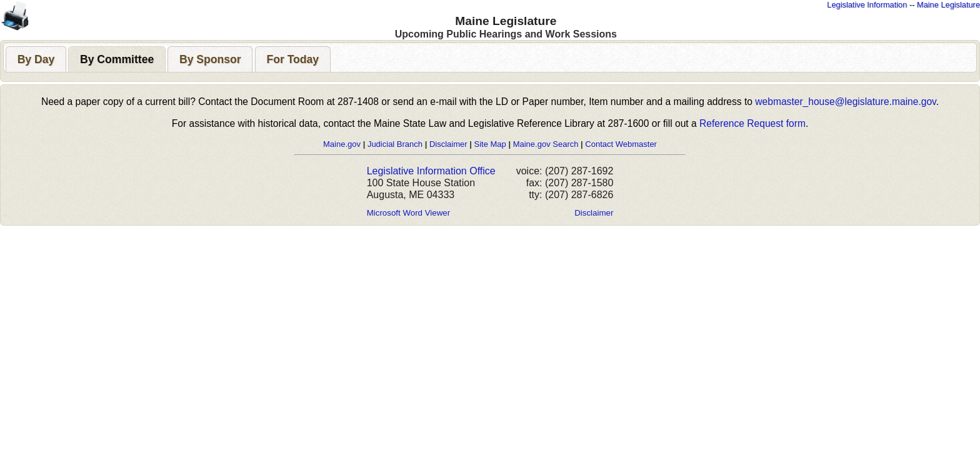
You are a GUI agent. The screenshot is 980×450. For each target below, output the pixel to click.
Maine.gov (342, 144)
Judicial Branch (395, 144)
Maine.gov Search (546, 144)
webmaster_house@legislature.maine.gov (845, 102)
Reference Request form (752, 123)
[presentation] (36, 59)
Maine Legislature (948, 5)
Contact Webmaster (621, 144)
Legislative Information (867, 5)
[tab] (36, 59)
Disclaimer (448, 144)
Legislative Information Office (431, 171)
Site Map (490, 144)
